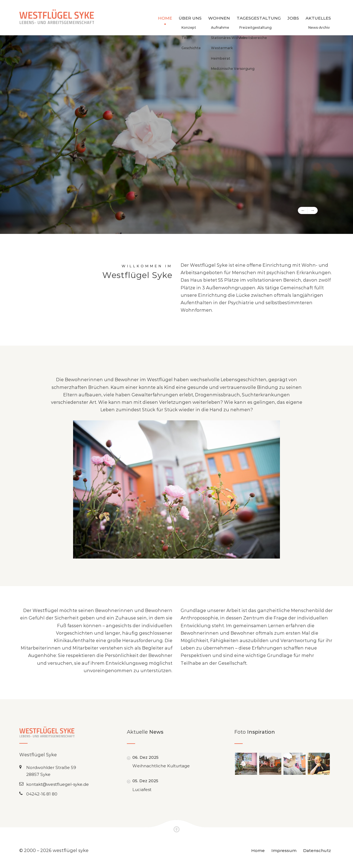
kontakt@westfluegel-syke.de (58, 784)
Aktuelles (318, 18)
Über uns (190, 18)
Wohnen (219, 18)
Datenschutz (317, 850)
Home (165, 18)
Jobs (293, 18)
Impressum (284, 850)
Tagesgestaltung (259, 18)
